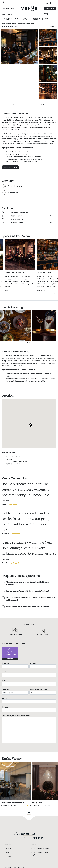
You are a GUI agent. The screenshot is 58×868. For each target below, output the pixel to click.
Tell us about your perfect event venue (29, 721)
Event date (15, 692)
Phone (29, 683)
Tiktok (7, 845)
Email (29, 674)
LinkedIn (8, 849)
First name (15, 665)
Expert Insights (7, 14)
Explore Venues (7, 8)
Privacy (33, 836)
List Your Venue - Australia (40, 840)
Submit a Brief (50, 8)
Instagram (8, 840)
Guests (29, 700)
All (14, 104)
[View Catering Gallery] (15, 325)
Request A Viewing (10, 167)
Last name (43, 665)
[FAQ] (29, 583)
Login (46, 14)
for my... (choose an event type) (13, 643)
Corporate (42, 104)
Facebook (8, 836)
